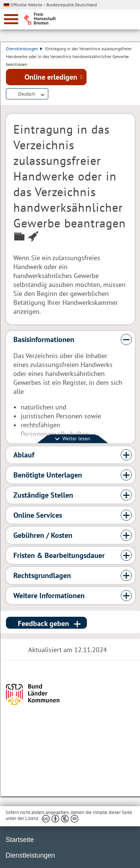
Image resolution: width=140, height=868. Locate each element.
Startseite (20, 840)
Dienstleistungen (24, 49)
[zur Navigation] (11, 19)
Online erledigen (51, 77)
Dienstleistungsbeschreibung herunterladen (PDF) (53, 94)
